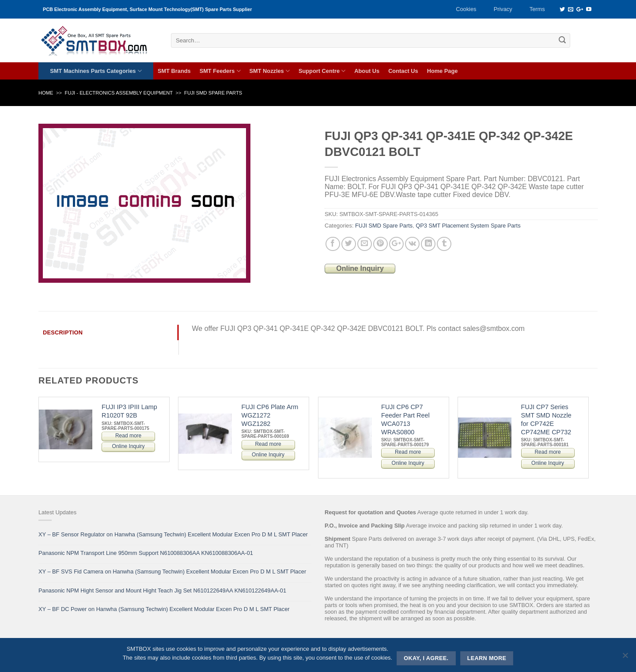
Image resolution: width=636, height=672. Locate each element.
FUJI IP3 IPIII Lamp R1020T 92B (129, 411)
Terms (537, 9)
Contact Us (403, 71)
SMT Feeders (220, 71)
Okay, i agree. (426, 658)
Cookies (466, 9)
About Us (367, 71)
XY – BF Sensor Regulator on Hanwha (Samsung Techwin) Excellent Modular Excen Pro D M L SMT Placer (173, 534)
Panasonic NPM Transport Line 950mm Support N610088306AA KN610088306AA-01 (146, 553)
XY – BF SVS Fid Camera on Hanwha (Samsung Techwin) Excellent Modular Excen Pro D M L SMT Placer (172, 571)
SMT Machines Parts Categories (96, 71)
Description (63, 332)
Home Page (443, 71)
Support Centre (322, 71)
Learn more (487, 658)
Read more (128, 436)
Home (46, 93)
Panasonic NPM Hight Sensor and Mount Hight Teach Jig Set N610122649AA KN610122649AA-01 (162, 590)
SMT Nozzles (270, 71)
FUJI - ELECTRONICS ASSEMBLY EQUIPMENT (119, 93)
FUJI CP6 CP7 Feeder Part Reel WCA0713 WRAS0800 (405, 419)
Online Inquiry (360, 268)
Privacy (503, 9)
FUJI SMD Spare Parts (213, 93)
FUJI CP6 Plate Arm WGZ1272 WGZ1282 (270, 415)
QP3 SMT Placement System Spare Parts (468, 226)
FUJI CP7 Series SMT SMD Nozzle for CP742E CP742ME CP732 (546, 419)
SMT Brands (174, 71)
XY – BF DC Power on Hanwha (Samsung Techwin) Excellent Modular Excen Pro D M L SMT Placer (164, 609)
